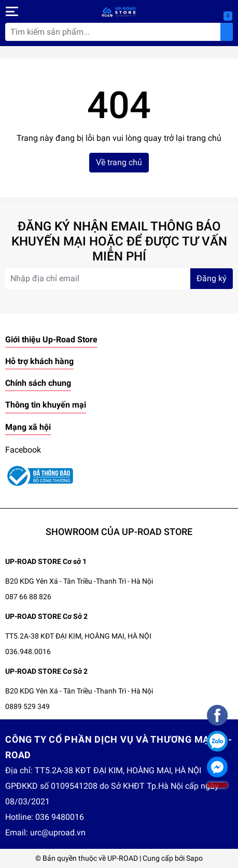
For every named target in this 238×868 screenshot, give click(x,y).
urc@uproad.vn (58, 833)
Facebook (23, 450)
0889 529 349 (27, 706)
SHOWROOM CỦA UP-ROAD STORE (119, 532)
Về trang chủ (119, 162)
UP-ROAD (123, 858)
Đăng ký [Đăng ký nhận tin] (212, 278)
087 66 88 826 (28, 597)
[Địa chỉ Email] (119, 279)
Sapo (194, 858)
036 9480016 (60, 817)
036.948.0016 (28, 652)
